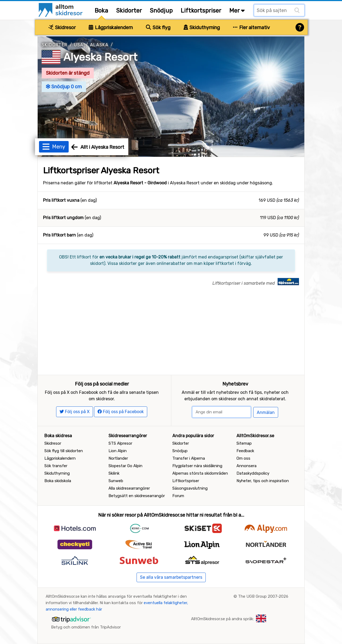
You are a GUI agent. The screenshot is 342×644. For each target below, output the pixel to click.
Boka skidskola (58, 481)
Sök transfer (56, 466)
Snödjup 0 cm (64, 87)
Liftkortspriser (201, 11)
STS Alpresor (120, 443)
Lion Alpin (118, 451)
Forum (178, 496)
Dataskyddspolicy (253, 473)
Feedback (245, 451)
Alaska (99, 45)
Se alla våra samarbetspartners (171, 577)
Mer (237, 11)
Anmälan (266, 412)
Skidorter (129, 11)
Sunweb (116, 481)
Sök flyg (158, 28)
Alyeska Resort (100, 57)
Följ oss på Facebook (121, 412)
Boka (101, 11)
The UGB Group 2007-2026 (263, 596)
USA (79, 45)
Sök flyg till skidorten (64, 451)
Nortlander (118, 458)
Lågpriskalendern (111, 28)
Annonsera (246, 466)
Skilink (114, 473)
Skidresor (62, 28)
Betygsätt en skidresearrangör (137, 496)
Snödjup (161, 11)
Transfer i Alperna (189, 458)
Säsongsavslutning (190, 488)
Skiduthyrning (202, 28)
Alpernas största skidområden (200, 473)
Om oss (243, 458)
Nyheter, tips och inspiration (263, 481)
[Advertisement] (171, 335)
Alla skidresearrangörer (129, 488)
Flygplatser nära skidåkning (197, 466)
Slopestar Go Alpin (125, 466)
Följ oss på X (75, 412)
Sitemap (244, 443)
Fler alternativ (251, 28)
